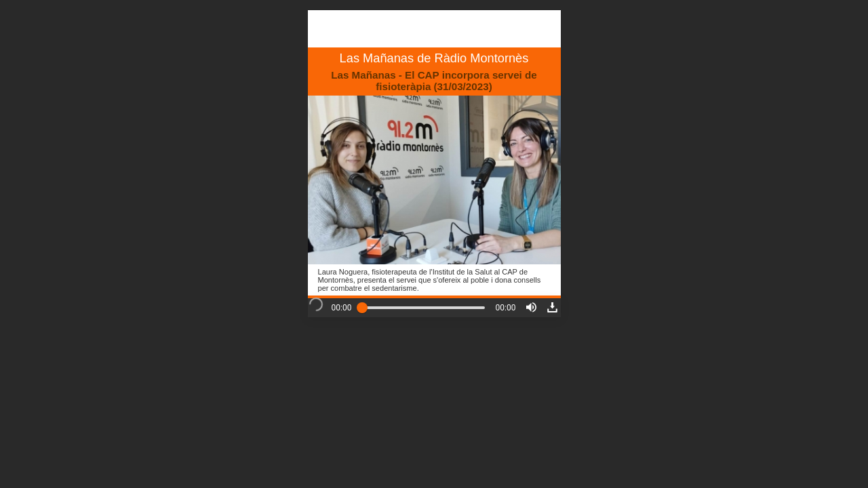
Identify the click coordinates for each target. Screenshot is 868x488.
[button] (531, 307)
